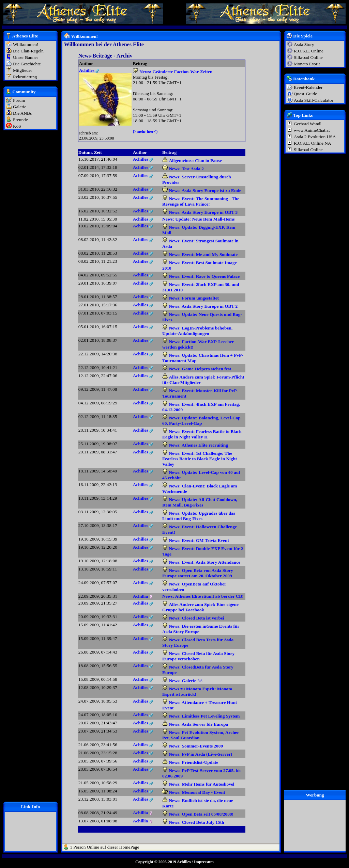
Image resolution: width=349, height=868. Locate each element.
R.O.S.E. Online (309, 51)
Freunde (20, 120)
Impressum (204, 862)
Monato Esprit (307, 64)
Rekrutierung (25, 77)
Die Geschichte (27, 64)
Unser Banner (26, 57)
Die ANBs (22, 113)
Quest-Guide (305, 94)
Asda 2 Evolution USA (315, 137)
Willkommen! (26, 44)
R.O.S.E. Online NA (313, 143)
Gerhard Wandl (308, 124)
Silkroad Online (308, 57)
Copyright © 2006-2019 (156, 862)
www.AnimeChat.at (312, 130)
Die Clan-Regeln (28, 51)
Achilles (184, 862)
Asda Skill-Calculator (314, 100)
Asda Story (304, 44)
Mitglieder (22, 70)
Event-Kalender (308, 87)
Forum (19, 100)
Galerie (20, 107)
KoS (17, 126)
